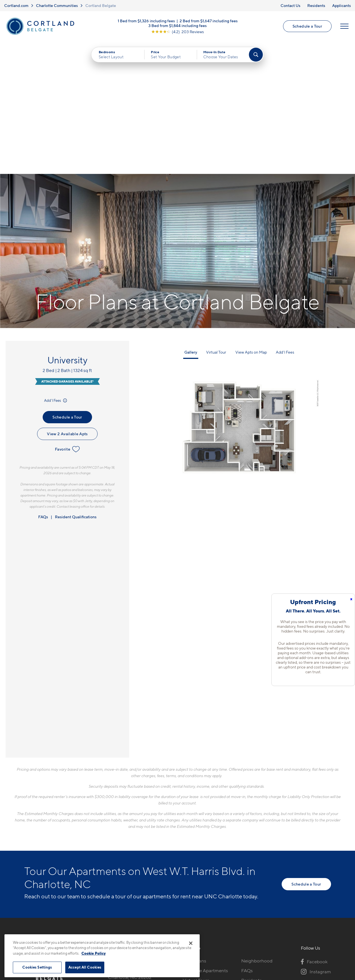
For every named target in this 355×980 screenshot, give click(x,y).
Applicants (341, 5)
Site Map (202, 931)
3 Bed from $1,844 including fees (177, 25)
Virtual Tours (196, 848)
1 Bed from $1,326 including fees (146, 21)
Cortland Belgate (101, 5)
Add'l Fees (56, 268)
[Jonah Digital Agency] (318, 928)
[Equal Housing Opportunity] (111, 859)
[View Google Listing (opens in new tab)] (177, 32)
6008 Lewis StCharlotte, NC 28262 (130, 841)
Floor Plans (194, 828)
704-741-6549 (123, 828)
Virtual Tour (216, 219)
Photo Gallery (197, 857)
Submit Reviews (176, 931)
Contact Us (290, 5)
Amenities (193, 867)
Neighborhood (257, 828)
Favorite (67, 317)
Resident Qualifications (76, 384)
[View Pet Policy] (155, 859)
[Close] (191, 943)
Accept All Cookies (85, 967)
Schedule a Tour (307, 26)
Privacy (151, 931)
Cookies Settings (37, 967)
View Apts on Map (251, 219)
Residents (316, 5)
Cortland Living (199, 877)
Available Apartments (205, 838)
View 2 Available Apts (67, 301)
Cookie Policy (94, 953)
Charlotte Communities (57, 5)
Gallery (191, 219)
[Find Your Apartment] (256, 55)
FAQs (43, 384)
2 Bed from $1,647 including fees (209, 21)
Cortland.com (16, 5)
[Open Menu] (344, 26)
